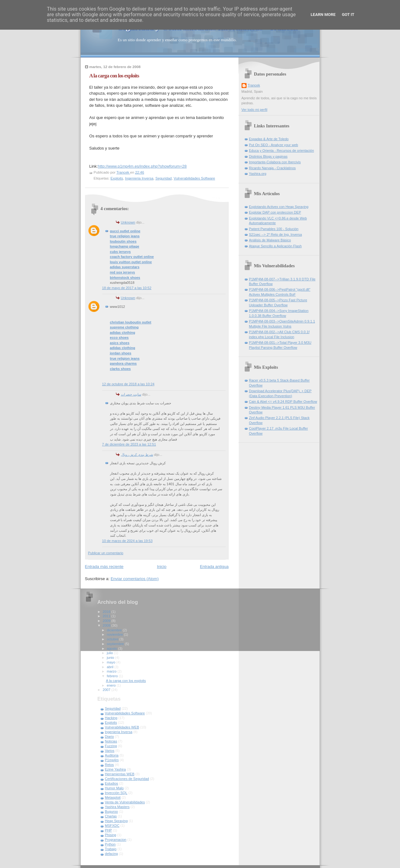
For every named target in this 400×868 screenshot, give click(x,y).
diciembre (115, 630)
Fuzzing (111, 746)
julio (110, 653)
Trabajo (111, 849)
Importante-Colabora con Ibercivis (275, 162)
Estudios (112, 783)
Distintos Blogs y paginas (268, 156)
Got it (348, 15)
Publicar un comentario (106, 553)
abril (111, 667)
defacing (112, 854)
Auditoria (112, 755)
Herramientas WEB (120, 774)
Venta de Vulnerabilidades (125, 802)
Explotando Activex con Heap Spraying (279, 207)
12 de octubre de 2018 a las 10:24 (128, 384)
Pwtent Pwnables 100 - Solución (274, 229)
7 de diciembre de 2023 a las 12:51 (129, 444)
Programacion (116, 840)
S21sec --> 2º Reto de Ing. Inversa (276, 234)
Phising (111, 835)
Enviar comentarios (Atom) (135, 579)
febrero (113, 676)
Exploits (117, 178)
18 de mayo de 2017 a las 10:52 (127, 288)
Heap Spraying (116, 821)
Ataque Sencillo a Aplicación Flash (275, 246)
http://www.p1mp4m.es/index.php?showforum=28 (142, 166)
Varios (110, 751)
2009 (107, 621)
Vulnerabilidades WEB (122, 727)
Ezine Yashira (115, 769)
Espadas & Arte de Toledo (269, 139)
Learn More (323, 15)
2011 (107, 616)
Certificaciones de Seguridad (127, 779)
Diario (110, 737)
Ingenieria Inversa (139, 178)
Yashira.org (258, 174)
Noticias (111, 741)
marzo (112, 671)
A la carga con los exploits (126, 681)
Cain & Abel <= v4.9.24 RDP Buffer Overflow (283, 402)
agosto (112, 649)
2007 (107, 690)
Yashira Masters (117, 807)
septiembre (116, 644)
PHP (109, 830)
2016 (107, 612)
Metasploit (113, 797)
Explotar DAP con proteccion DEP (275, 212)
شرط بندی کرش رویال (137, 455)
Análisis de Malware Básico (270, 240)
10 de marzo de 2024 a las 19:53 (127, 541)
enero (112, 685)
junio (111, 658)
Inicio (162, 567)
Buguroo (112, 811)
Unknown (128, 222)
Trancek (254, 85)
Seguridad (163, 178)
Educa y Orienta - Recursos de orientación (282, 150)
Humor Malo (114, 788)
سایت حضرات (131, 394)
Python (110, 844)
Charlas (111, 816)
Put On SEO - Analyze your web (274, 145)
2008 (107, 625)
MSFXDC (112, 826)
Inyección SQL (116, 793)
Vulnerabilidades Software (194, 178)
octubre (113, 639)
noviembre (115, 634)
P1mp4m (112, 760)
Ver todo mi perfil (255, 110)
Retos (110, 765)
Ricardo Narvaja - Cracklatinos (272, 168)
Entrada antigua (214, 567)
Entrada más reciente (104, 567)
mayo (112, 662)
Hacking (111, 718)
